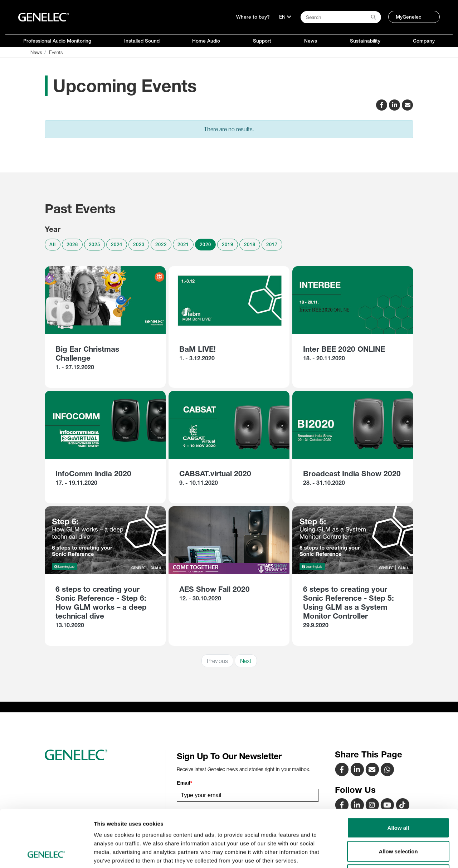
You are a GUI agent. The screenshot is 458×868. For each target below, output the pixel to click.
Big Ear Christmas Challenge (87, 353)
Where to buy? (253, 17)
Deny (398, 821)
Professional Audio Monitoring (57, 41)
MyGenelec (409, 17)
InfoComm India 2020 (93, 474)
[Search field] (341, 17)
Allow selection (398, 798)
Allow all (398, 774)
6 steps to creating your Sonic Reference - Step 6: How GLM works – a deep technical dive (101, 603)
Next (246, 661)
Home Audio (206, 41)
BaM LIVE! (198, 349)
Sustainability (365, 41)
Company (424, 41)
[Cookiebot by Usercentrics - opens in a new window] (46, 854)
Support (262, 41)
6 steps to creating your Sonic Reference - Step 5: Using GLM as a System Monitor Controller (349, 603)
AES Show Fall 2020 (215, 589)
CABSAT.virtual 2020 (215, 474)
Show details (376, 854)
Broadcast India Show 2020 (352, 474)
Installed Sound (142, 41)
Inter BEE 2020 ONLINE (344, 349)
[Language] (285, 17)
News (311, 41)
